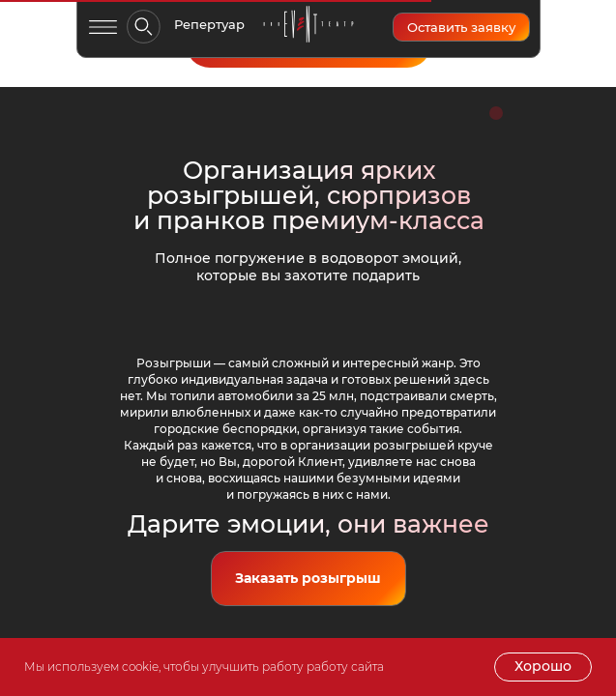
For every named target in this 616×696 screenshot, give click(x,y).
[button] (461, 27)
